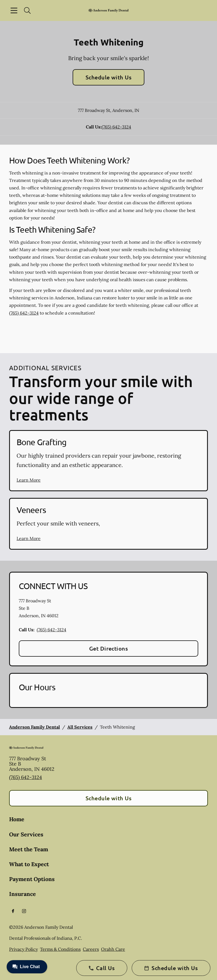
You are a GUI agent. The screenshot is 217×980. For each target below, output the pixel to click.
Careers (91, 949)
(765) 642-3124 (116, 127)
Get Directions (109, 648)
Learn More (29, 480)
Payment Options (32, 879)
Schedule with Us (109, 77)
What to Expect (29, 864)
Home (17, 819)
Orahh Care (113, 949)
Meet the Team (29, 849)
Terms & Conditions (60, 949)
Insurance (23, 894)
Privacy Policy (23, 949)
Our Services (26, 834)
